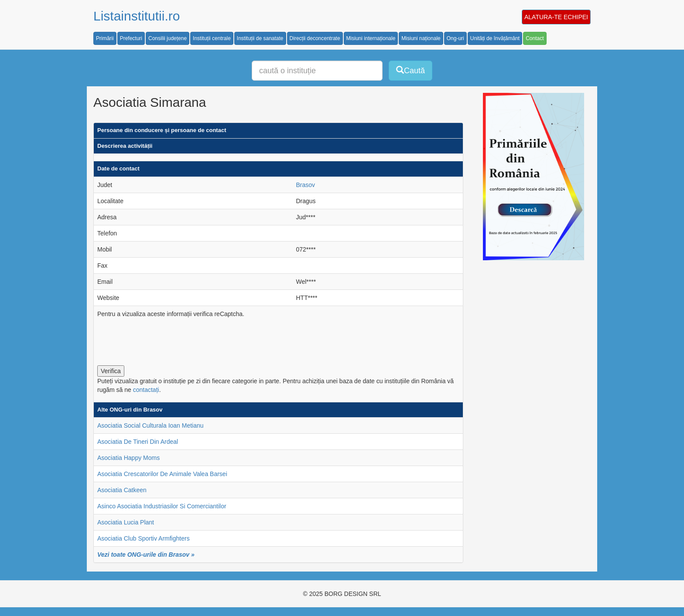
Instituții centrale (212, 38)
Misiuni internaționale (371, 38)
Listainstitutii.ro (137, 16)
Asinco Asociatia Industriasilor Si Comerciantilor (162, 506)
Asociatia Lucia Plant (126, 522)
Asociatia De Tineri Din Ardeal (138, 442)
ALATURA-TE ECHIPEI (556, 17)
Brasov (305, 185)
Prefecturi (131, 38)
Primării (105, 38)
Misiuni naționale (421, 38)
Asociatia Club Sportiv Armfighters (144, 538)
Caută (410, 70)
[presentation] (164, 340)
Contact (535, 38)
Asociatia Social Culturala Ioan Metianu (150, 425)
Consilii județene (168, 38)
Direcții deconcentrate (315, 38)
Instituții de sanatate (260, 38)
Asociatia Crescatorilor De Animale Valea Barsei (162, 474)
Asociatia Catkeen (122, 490)
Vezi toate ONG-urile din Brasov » (146, 555)
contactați (146, 390)
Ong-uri (455, 38)
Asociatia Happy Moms (128, 458)
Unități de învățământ (495, 38)
